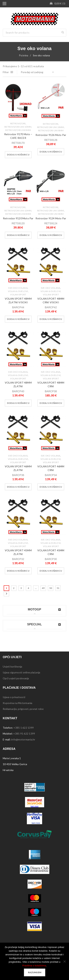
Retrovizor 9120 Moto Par (18, 218)
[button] (18, 155)
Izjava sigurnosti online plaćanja (21, 672)
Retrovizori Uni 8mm (18, 130)
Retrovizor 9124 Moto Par (51, 218)
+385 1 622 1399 (24, 728)
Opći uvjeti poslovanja (16, 678)
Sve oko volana (18, 288)
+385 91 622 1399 (24, 734)
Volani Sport (18, 295)
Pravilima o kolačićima (34, 966)
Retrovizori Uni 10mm (18, 127)
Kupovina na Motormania (18, 703)
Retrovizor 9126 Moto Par (51, 135)
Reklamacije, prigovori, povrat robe (23, 709)
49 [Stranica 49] (43, 588)
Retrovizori (18, 123)
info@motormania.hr (23, 739)
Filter (6, 72)
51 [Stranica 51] (58, 588)
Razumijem (35, 972)
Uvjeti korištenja (12, 666)
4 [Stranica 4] (28, 588)
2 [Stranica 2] (14, 588)
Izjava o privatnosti (14, 697)
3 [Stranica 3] (21, 588)
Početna (24, 55)
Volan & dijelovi (18, 291)
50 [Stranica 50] (51, 588)
